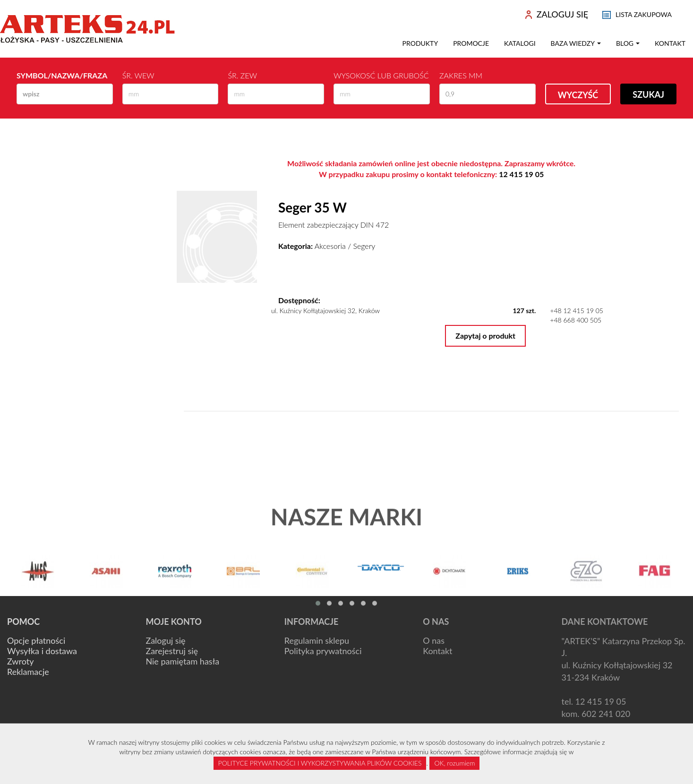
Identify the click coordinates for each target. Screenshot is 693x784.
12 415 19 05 (521, 174)
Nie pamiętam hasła (182, 661)
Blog (628, 43)
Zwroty (20, 661)
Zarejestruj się (172, 651)
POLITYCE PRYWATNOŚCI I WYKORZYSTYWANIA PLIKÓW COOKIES (320, 763)
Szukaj (648, 94)
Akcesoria (330, 246)
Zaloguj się (165, 640)
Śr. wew (138, 75)
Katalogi (520, 43)
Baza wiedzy (576, 43)
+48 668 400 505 (576, 320)
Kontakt (670, 43)
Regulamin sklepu (317, 640)
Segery (364, 246)
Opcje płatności (36, 640)
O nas (434, 640)
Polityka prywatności (323, 651)
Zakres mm (461, 75)
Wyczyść (578, 95)
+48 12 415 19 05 (577, 311)
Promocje (471, 43)
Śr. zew (242, 75)
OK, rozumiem (454, 763)
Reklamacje (28, 672)
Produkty (420, 43)
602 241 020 (606, 714)
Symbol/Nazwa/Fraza (62, 75)
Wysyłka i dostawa (42, 651)
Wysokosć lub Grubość (381, 75)
